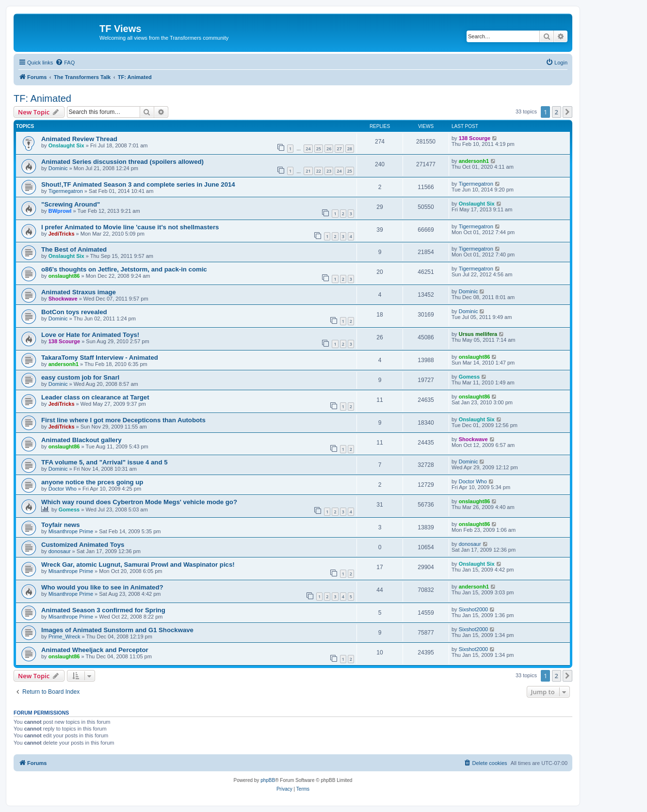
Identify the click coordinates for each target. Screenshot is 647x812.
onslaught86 (64, 276)
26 (329, 149)
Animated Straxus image (79, 292)
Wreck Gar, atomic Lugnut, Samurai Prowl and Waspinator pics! (138, 565)
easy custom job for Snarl (80, 377)
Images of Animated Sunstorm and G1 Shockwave (117, 630)
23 (329, 171)
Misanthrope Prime (71, 531)
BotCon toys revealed (74, 312)
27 (339, 149)
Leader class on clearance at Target (95, 397)
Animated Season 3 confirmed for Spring (103, 610)
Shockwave (63, 299)
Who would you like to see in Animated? (102, 587)
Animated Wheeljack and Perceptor (95, 650)
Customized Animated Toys (83, 545)
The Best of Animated (74, 249)
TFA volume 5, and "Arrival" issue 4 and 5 (104, 462)
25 (319, 149)
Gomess (469, 377)
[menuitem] (65, 63)
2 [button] (557, 112)
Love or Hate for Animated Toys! (90, 335)
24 (308, 149)
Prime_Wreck (65, 637)
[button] (567, 112)
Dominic (58, 168)
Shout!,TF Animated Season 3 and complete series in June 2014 (138, 184)
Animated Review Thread (79, 139)
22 (319, 171)
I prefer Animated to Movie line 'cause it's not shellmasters (130, 227)
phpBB (268, 780)
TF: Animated (42, 98)
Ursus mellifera (478, 334)
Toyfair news (61, 525)
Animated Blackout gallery (81, 440)
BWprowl (60, 211)
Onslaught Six (66, 145)
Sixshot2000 (474, 609)
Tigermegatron (66, 191)
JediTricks (62, 234)
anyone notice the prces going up (92, 482)
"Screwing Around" (71, 204)
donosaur (60, 551)
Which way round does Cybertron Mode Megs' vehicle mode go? (139, 502)
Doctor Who (63, 489)
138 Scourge (475, 138)
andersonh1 (474, 161)
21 (308, 171)
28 (350, 149)
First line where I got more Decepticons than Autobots (123, 420)
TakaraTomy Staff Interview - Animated (100, 358)
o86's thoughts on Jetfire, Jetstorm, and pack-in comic (124, 269)
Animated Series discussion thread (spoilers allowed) (122, 162)
